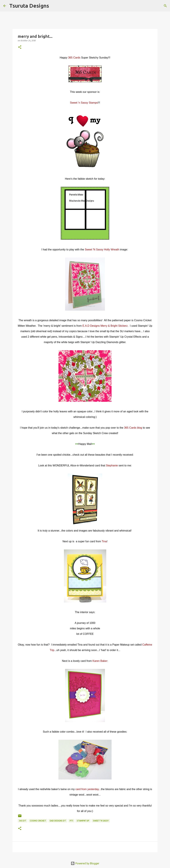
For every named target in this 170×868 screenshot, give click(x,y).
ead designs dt (58, 821)
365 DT (23, 821)
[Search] (54, 6)
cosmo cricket (38, 821)
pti (71, 821)
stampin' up (83, 821)
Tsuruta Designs (29, 6)
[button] (20, 47)
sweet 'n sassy (101, 821)
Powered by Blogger (85, 863)
